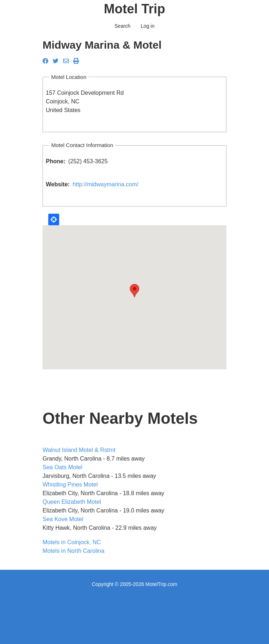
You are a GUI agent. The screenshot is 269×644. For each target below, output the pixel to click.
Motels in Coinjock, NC (72, 542)
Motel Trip (134, 9)
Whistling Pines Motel (70, 485)
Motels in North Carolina (74, 551)
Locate (54, 219)
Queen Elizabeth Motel (72, 502)
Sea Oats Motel (62, 467)
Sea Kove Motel (63, 519)
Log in (147, 26)
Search (123, 26)
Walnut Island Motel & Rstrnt (79, 450)
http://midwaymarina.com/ (105, 184)
